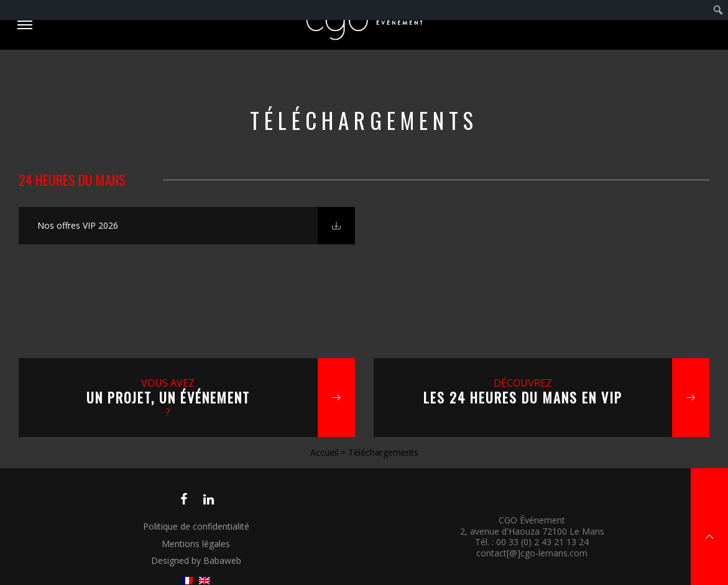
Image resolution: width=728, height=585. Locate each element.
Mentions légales (196, 544)
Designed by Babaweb (196, 560)
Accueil (324, 452)
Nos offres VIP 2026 (78, 225)
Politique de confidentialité (196, 526)
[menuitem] (718, 10)
